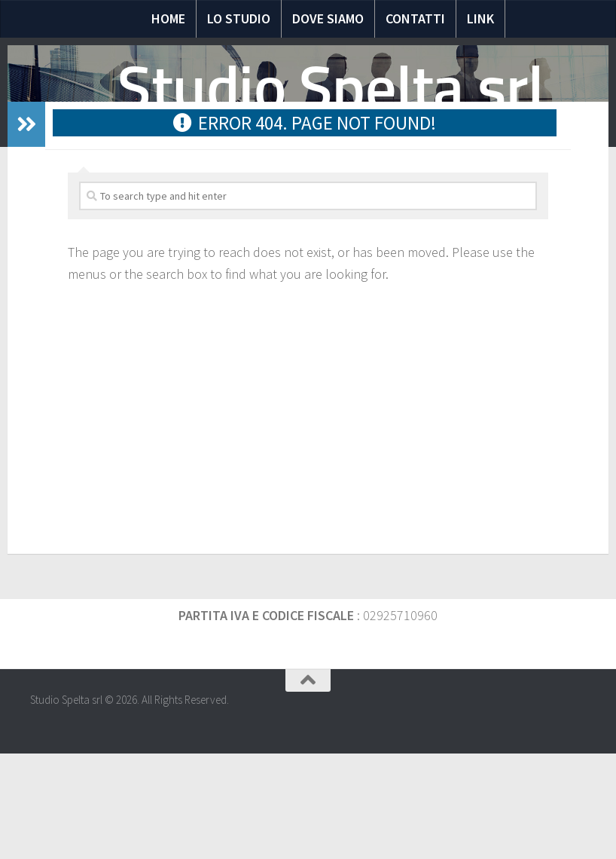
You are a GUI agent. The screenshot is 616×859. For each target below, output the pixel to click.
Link (480, 18)
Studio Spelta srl (331, 88)
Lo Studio (239, 18)
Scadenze (451, 195)
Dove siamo (328, 18)
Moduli (385, 195)
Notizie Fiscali (179, 195)
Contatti (415, 18)
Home (168, 18)
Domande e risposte (292, 195)
